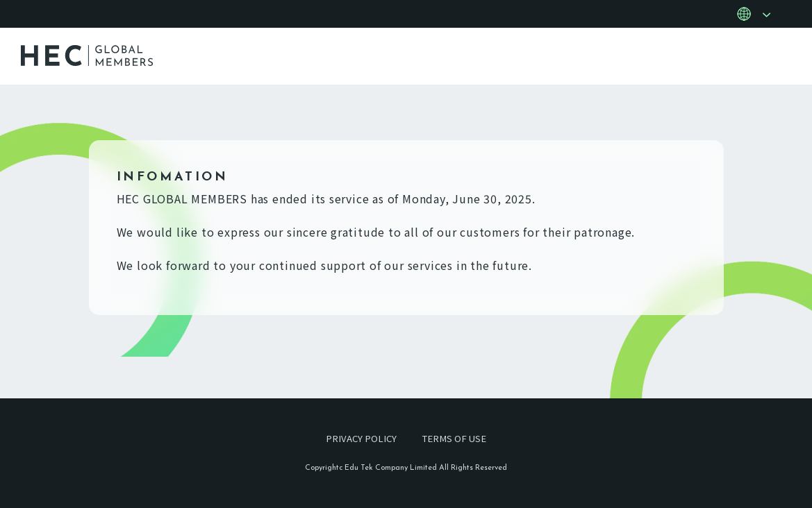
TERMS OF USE (455, 438)
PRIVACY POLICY (359, 438)
